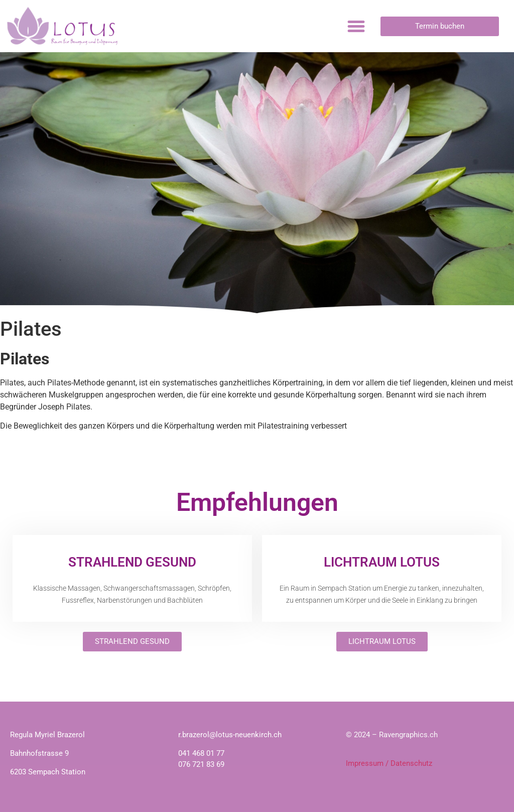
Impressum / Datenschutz (389, 763)
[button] (356, 26)
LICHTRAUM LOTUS (382, 562)
